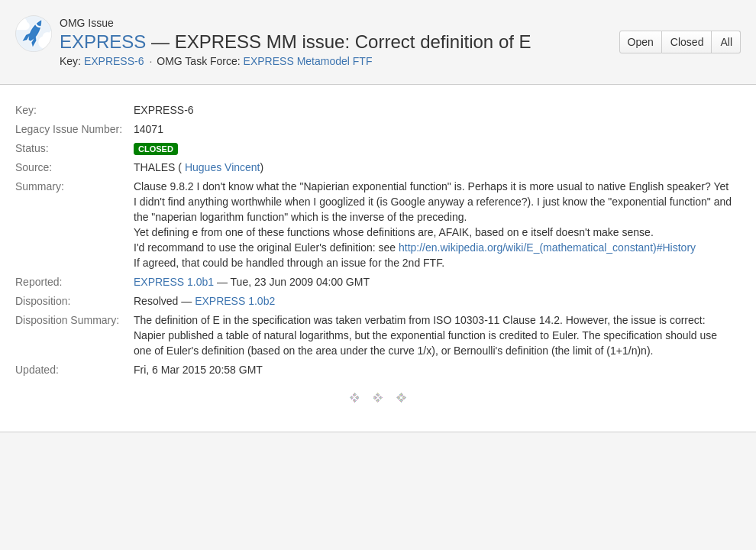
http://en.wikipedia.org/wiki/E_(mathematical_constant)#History (547, 247)
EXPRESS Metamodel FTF (308, 61)
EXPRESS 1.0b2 (235, 301)
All (726, 42)
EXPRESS (103, 42)
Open (641, 42)
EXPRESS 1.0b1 (174, 282)
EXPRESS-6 (114, 61)
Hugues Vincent (223, 167)
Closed (687, 42)
